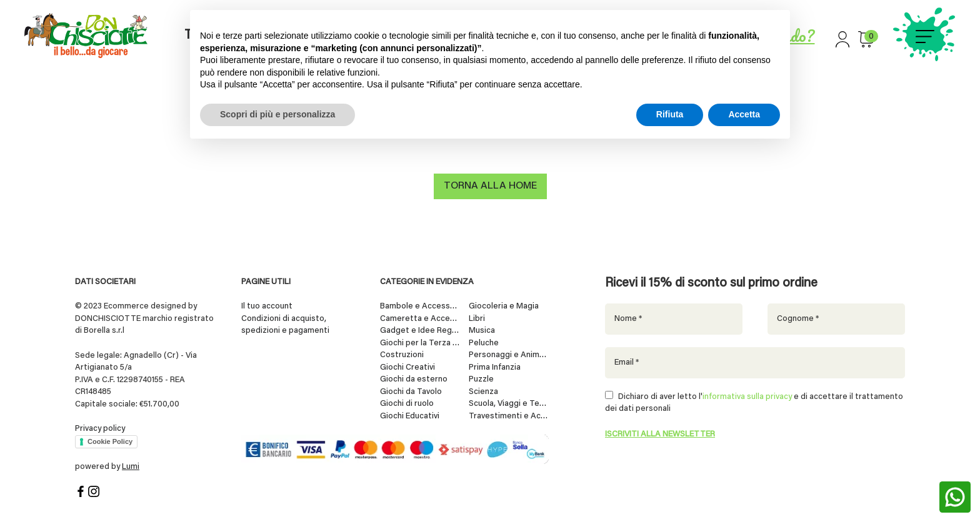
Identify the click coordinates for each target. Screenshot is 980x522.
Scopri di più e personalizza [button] (277, 114)
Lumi (131, 466)
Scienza (483, 391)
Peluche (484, 342)
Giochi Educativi (410, 416)
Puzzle (481, 379)
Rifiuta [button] (670, 114)
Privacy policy (100, 428)
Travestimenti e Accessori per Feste (509, 416)
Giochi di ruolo (407, 403)
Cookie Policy (110, 441)
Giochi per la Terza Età (420, 342)
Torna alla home (490, 187)
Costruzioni (402, 354)
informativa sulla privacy (747, 396)
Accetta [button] (744, 114)
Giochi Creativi (407, 367)
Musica (482, 330)
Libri (477, 318)
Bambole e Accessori (420, 306)
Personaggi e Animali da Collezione (509, 354)
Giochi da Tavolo (411, 391)
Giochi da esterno (414, 379)
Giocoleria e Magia (504, 306)
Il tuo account (267, 306)
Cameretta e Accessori (420, 318)
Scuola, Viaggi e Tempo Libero (509, 403)
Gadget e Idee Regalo (420, 330)
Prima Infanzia (495, 367)
